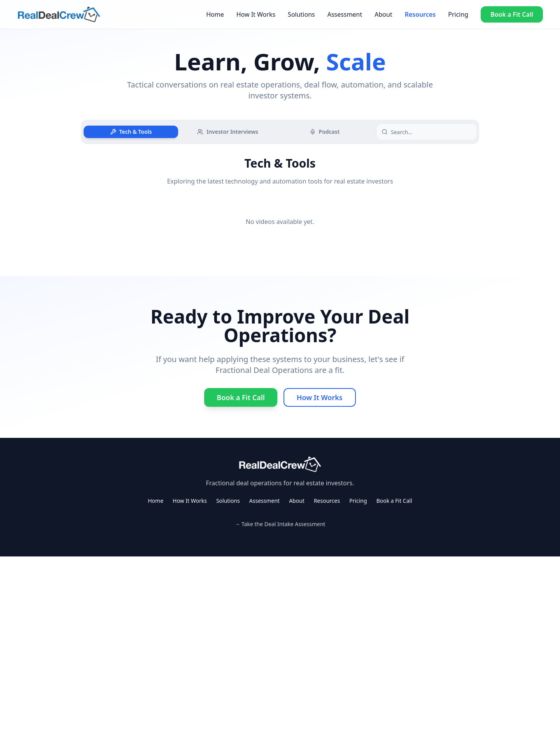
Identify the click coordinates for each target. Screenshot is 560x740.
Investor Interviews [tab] (228, 132)
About (383, 14)
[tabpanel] (280, 201)
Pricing (458, 14)
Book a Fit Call (512, 14)
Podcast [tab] (325, 132)
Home (215, 14)
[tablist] (228, 132)
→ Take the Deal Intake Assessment (280, 524)
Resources (420, 14)
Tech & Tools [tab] (131, 132)
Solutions (301, 14)
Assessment (345, 14)
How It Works (256, 14)
